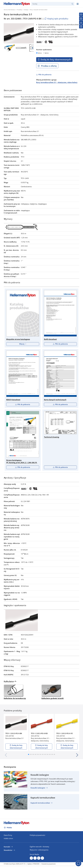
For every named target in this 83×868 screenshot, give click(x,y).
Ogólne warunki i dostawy (39, 847)
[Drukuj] (81, 19)
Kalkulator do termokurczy (15, 692)
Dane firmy (8, 835)
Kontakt (7, 847)
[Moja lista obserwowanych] (81, 26)
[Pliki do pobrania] (81, 23)
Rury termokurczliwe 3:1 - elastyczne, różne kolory (57, 82)
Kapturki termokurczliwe (40, 803)
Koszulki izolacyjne (38, 788)
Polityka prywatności (37, 835)
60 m (47, 53)
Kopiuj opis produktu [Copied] (56, 19)
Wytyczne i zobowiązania (39, 850)
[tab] (41, 91)
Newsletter (8, 850)
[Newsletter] (81, 15)
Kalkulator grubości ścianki (53, 692)
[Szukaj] (53, 4)
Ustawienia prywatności (49, 864)
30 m (40, 53)
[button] (29, 754)
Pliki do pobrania (45, 75)
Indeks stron (8, 838)
